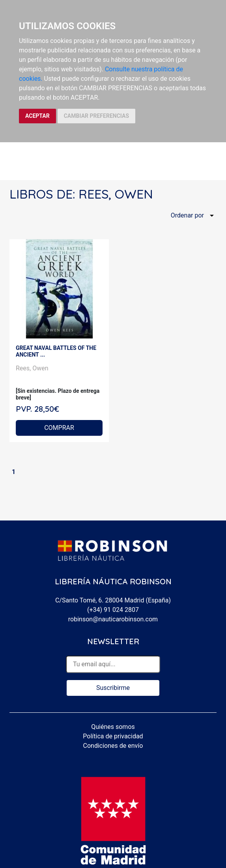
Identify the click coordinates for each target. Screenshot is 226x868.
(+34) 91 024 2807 (113, 610)
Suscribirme (113, 688)
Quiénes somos (113, 727)
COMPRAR (59, 428)
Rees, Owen (32, 368)
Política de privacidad (113, 736)
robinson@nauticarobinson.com (113, 619)
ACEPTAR (37, 116)
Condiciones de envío (113, 746)
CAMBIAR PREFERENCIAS (96, 116)
